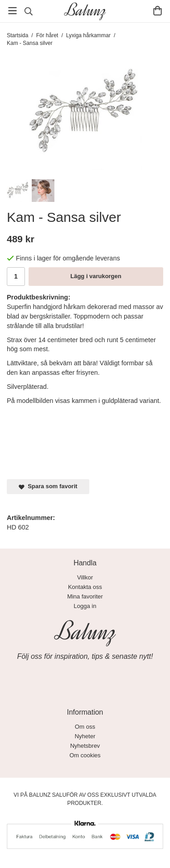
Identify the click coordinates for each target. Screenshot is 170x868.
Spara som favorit (48, 486)
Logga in (85, 606)
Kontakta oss (85, 587)
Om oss (85, 727)
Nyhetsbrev (85, 746)
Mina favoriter (85, 596)
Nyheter (85, 736)
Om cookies (85, 755)
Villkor (85, 577)
